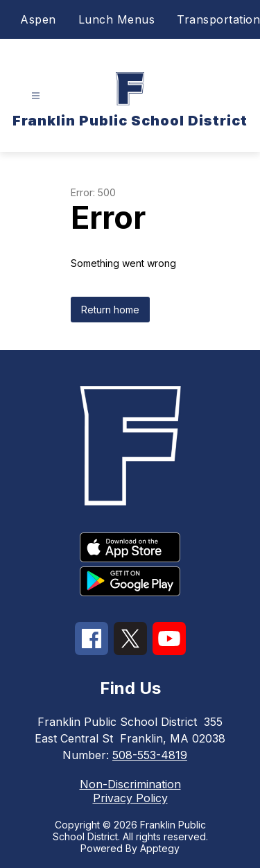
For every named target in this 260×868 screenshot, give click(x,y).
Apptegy (160, 848)
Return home (110, 310)
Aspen (38, 19)
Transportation (218, 19)
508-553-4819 (150, 755)
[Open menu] (36, 96)
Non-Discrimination (130, 784)
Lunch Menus (117, 19)
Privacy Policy (130, 798)
